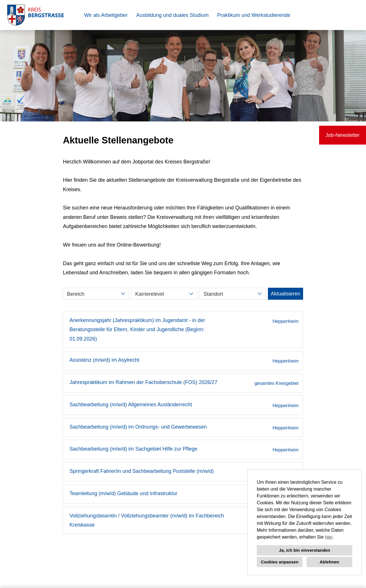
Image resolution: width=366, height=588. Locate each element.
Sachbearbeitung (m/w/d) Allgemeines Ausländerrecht (131, 405)
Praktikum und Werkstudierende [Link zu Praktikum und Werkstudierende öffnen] (254, 15)
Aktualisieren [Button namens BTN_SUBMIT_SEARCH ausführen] (286, 294)
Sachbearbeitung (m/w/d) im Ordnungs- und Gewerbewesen (138, 427)
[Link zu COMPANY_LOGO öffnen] (36, 15)
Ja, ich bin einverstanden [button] (304, 550)
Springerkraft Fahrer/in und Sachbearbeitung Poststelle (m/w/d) (142, 471)
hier (329, 537)
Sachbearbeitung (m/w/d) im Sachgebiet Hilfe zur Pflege (133, 449)
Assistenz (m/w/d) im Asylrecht (104, 360)
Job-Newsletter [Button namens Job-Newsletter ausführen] (343, 135)
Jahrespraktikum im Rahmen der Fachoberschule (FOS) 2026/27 (143, 382)
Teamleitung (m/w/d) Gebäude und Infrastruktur (123, 493)
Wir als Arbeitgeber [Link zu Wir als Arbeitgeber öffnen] (106, 15)
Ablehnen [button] (329, 562)
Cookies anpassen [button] (280, 562)
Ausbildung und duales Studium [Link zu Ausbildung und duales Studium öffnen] (172, 15)
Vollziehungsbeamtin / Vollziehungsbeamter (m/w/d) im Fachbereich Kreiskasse (147, 520)
